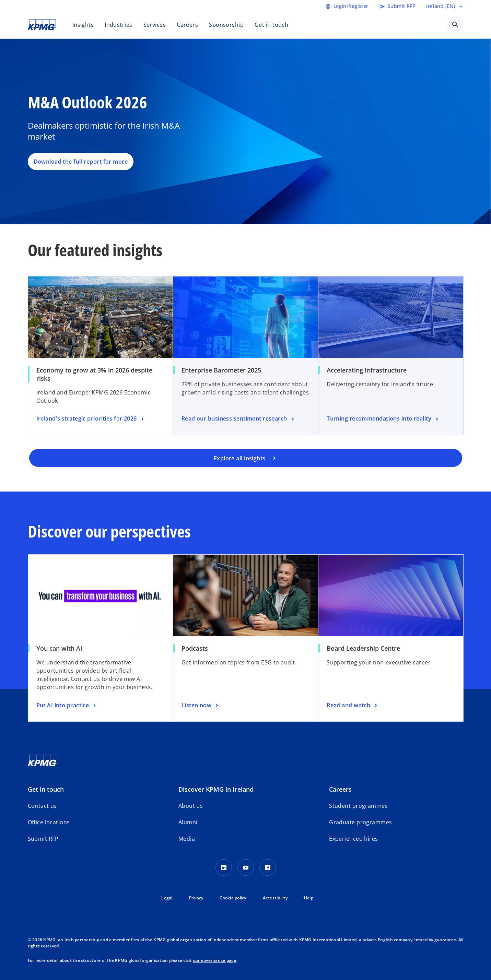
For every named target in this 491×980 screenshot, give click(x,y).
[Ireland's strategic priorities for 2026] (91, 419)
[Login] (347, 6)
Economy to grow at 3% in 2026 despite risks (94, 374)
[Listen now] (201, 706)
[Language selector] (445, 6)
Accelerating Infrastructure (367, 370)
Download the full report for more (81, 162)
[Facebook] (268, 867)
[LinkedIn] (224, 867)
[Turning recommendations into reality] (383, 419)
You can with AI (59, 648)
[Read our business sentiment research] (238, 419)
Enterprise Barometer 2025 (221, 370)
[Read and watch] (353, 706)
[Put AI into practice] (67, 706)
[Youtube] (246, 867)
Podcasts (195, 648)
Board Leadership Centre (363, 648)
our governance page (215, 960)
